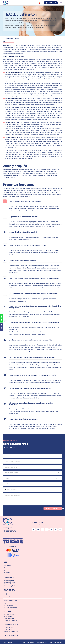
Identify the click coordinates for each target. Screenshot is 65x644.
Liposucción (39, 56)
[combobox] (32, 373)
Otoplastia (28, 62)
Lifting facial (34, 62)
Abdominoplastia (20, 56)
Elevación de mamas (21, 66)
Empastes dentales (20, 44)
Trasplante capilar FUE (12, 29)
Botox (7, 47)
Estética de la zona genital (15, 58)
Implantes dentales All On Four (14, 37)
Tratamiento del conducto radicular (34, 44)
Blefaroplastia (15, 62)
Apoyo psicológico (29, 51)
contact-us (3, 11)
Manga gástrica (19, 51)
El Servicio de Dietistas (40, 51)
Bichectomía (29, 61)
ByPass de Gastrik (10, 51)
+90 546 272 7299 (6, 406)
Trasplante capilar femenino (33, 33)
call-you (3, 473)
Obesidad (24, 4)
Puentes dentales (31, 41)
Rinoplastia (41, 62)
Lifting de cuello (37, 61)
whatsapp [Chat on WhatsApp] (8, 473)
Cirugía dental (9, 36)
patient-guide (4, 6)
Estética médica (17, 4)
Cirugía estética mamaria (11, 64)
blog (2, 9)
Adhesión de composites (12, 41)
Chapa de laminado (53, 41)
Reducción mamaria (32, 66)
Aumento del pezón (43, 66)
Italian (32, 16)
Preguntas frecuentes (20, 61)
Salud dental (10, 4)
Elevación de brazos (30, 56)
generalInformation (6, 95)
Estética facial (8, 59)
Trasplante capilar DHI (24, 29)
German (20, 16)
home (2, 96)
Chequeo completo (40, 4)
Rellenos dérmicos (14, 47)
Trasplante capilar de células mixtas (40, 29)
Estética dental (8, 39)
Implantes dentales (40, 37)
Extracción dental (10, 44)
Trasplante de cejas (9, 33)
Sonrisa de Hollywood (41, 41)
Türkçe (14, 16)
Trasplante (4, 4)
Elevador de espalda (48, 56)
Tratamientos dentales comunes (13, 42)
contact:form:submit (6, 398)
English (8, 16)
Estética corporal (10, 54)
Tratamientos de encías (29, 37)
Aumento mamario (10, 66)
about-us (3, 8)
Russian (26, 16)
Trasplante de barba (20, 33)
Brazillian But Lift (10, 56)
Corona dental (22, 41)
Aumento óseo (49, 37)
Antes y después (10, 61)
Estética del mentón (47, 61)
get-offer (3, 19)
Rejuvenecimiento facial (25, 47)
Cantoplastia (22, 62)
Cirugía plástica (31, 4)
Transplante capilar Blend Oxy (15, 31)
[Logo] (32, 401)
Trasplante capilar (10, 28)
